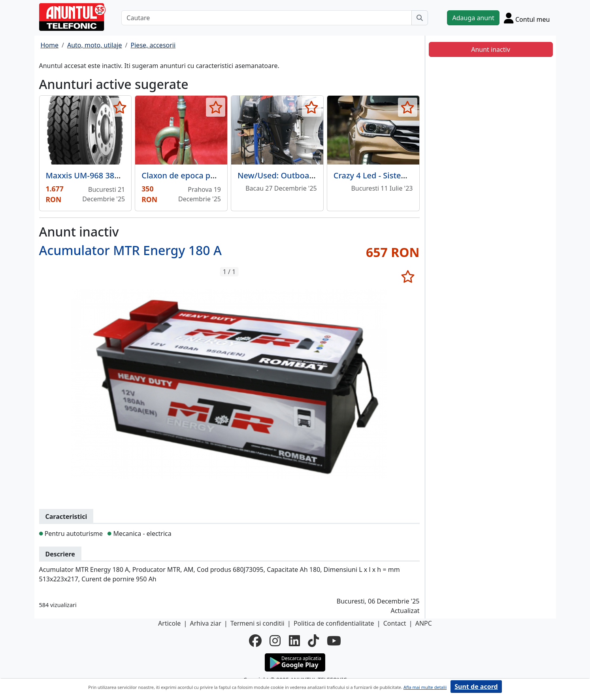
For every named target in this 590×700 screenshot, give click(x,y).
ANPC (424, 623)
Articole (169, 623)
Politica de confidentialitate (334, 623)
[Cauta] (420, 18)
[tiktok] (313, 641)
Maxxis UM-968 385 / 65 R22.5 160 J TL (117, 175)
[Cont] (527, 18)
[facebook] (255, 641)
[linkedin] (294, 641)
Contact (395, 623)
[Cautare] (267, 18)
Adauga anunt (473, 18)
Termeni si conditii (257, 623)
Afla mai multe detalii (425, 687)
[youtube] (334, 641)
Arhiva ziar (205, 623)
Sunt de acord (476, 687)
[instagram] (275, 641)
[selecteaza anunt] (120, 107)
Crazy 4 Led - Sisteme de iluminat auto (405, 175)
